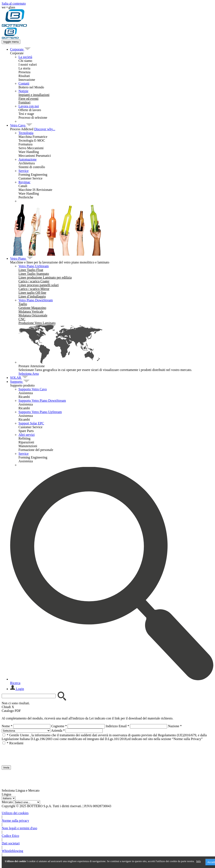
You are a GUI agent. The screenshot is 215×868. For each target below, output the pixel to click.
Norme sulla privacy (15, 821)
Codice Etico (10, 836)
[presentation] (34, 753)
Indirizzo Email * (117, 726)
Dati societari (11, 843)
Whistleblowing (12, 851)
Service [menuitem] (24, 171)
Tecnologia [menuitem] (26, 133)
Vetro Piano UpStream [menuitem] (34, 266)
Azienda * (58, 730)
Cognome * (59, 726)
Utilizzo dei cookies (15, 813)
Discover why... (45, 129)
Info (199, 861)
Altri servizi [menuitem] (27, 435)
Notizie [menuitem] (23, 91)
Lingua (6, 794)
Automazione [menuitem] (28, 159)
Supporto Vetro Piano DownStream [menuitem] (42, 401)
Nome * (7, 726)
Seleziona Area (29, 374)
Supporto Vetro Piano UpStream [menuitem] (40, 412)
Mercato (7, 802)
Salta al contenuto (14, 3)
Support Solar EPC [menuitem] (31, 423)
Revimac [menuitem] (24, 182)
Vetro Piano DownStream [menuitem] (36, 300)
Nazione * (175, 726)
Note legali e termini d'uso (19, 828)
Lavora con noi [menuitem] (29, 106)
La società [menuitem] (25, 57)
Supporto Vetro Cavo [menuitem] (33, 389)
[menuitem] (17, 49)
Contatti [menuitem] (24, 83)
